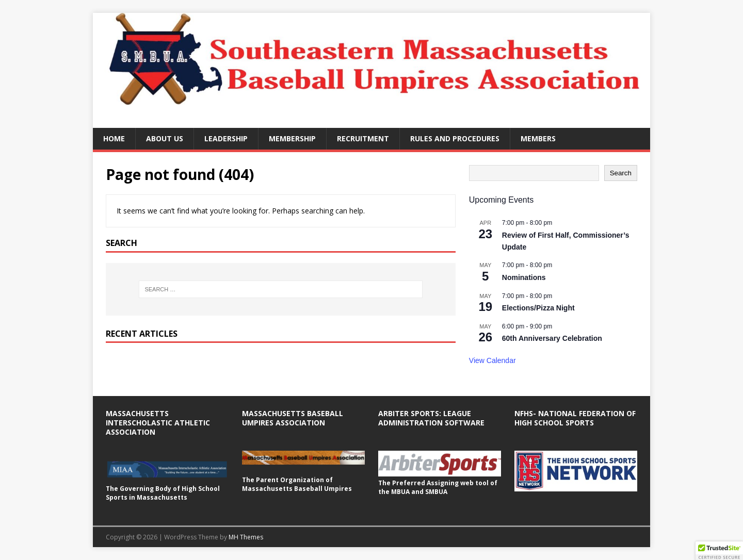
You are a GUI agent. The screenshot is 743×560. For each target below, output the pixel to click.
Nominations (524, 277)
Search (621, 173)
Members (538, 138)
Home (114, 138)
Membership (292, 138)
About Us (165, 138)
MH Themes (246, 537)
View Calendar (492, 360)
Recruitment (363, 138)
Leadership (226, 138)
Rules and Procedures (455, 138)
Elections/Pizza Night (538, 308)
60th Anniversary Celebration (552, 338)
